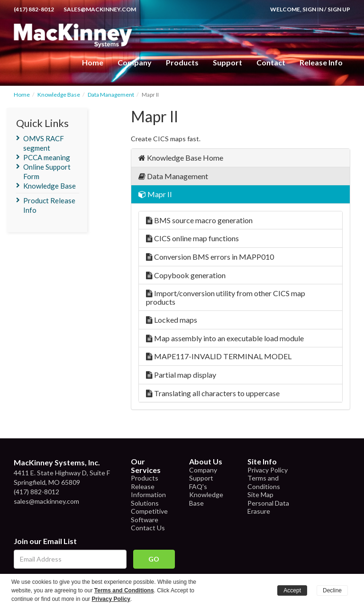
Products (145, 478)
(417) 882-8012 (34, 9)
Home (93, 62)
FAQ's (198, 486)
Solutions (145, 503)
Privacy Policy (268, 470)
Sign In (313, 9)
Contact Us (148, 528)
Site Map (260, 495)
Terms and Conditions (264, 482)
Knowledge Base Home (181, 158)
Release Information (148, 491)
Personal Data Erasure (268, 507)
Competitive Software (149, 515)
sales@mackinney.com (100, 9)
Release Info (321, 62)
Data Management (111, 95)
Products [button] (182, 62)
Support (227, 62)
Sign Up (339, 9)
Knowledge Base (59, 95)
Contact (271, 62)
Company (135, 62)
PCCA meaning (47, 157)
